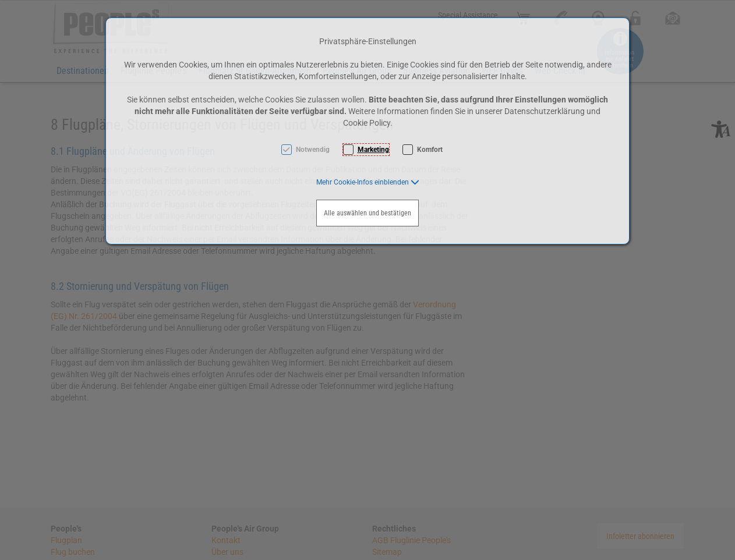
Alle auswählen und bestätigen (367, 213)
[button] (368, 182)
